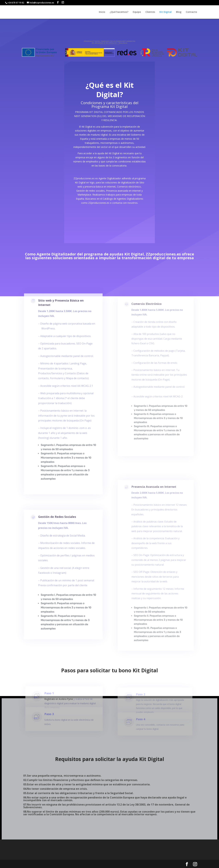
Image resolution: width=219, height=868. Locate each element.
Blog (179, 12)
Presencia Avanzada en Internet (154, 506)
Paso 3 (53, 721)
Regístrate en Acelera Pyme (61, 706)
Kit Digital (166, 12)
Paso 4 (141, 725)
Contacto (191, 12)
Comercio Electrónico (148, 322)
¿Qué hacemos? (119, 12)
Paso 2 (141, 703)
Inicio (102, 12)
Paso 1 (53, 701)
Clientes (150, 12)
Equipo (137, 12)
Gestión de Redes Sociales (58, 533)
